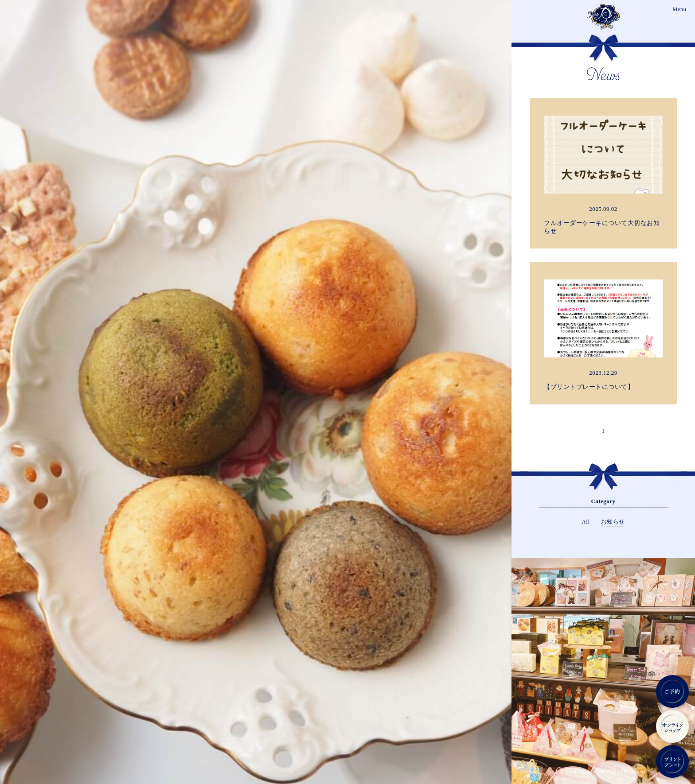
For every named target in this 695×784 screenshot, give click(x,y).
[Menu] (679, 10)
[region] (347, 392)
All (586, 522)
